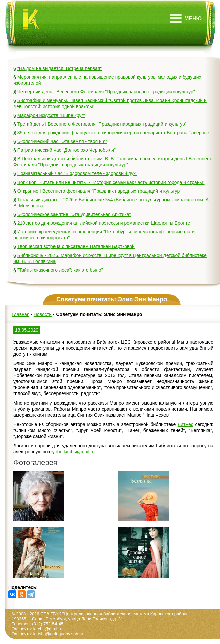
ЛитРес (185, 424)
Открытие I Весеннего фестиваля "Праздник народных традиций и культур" (99, 191)
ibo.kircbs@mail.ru (75, 452)
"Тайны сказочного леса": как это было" (60, 270)
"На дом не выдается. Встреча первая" (60, 68)
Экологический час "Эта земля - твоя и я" (62, 141)
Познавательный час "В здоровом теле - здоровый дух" (77, 173)
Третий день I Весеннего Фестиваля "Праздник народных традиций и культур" (102, 124)
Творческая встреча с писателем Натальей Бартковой (76, 246)
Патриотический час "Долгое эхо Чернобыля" (67, 150)
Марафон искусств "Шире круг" (51, 115)
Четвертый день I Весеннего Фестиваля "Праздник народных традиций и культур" (106, 92)
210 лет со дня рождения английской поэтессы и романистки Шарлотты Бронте (104, 223)
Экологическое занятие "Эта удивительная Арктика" (74, 214)
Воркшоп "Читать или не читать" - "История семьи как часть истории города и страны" (111, 182)
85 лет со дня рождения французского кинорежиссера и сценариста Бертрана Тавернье (113, 133)
